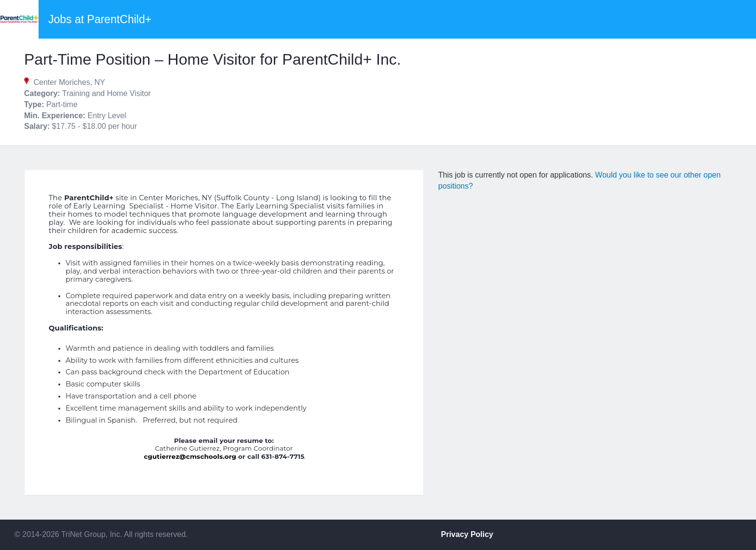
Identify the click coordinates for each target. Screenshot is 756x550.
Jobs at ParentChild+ (100, 19)
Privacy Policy (467, 534)
